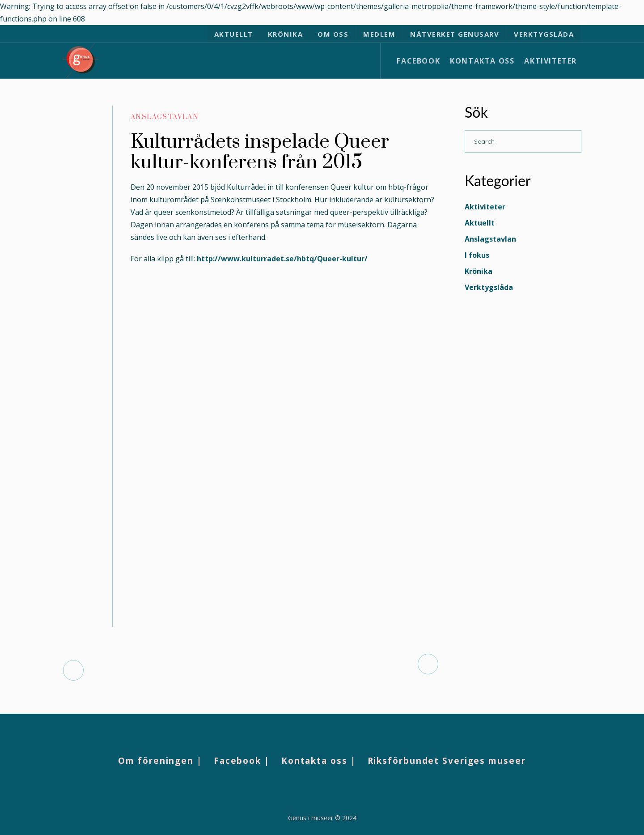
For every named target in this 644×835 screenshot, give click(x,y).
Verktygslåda (489, 287)
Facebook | (242, 761)
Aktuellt (480, 223)
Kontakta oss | (319, 761)
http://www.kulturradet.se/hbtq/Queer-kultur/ (282, 259)
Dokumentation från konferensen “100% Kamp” (167, 670)
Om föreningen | (160, 761)
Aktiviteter (485, 207)
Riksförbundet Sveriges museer (447, 761)
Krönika (479, 271)
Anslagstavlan (165, 117)
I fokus (477, 255)
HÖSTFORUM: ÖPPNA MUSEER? (334, 664)
